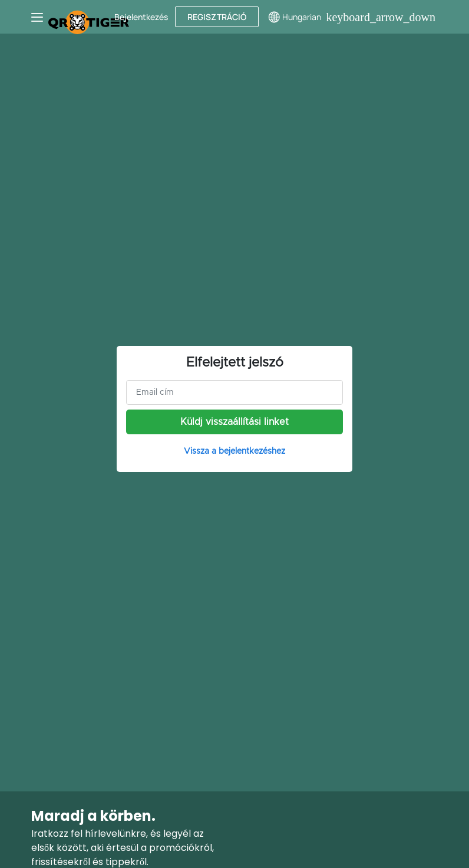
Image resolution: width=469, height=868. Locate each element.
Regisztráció (217, 17)
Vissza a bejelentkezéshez (234, 451)
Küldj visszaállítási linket (234, 422)
